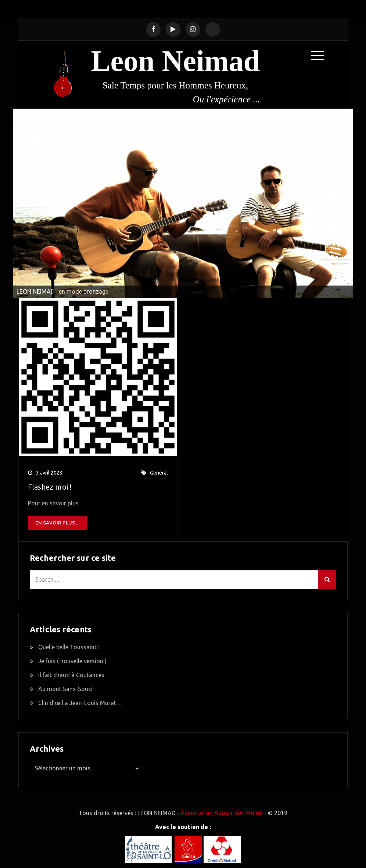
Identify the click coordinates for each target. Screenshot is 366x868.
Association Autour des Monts (222, 813)
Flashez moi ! (50, 487)
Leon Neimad (175, 61)
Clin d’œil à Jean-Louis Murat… (80, 703)
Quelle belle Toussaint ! (69, 647)
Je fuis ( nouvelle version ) (72, 661)
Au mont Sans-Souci (65, 689)
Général (159, 473)
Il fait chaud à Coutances (71, 675)
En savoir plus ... (57, 523)
